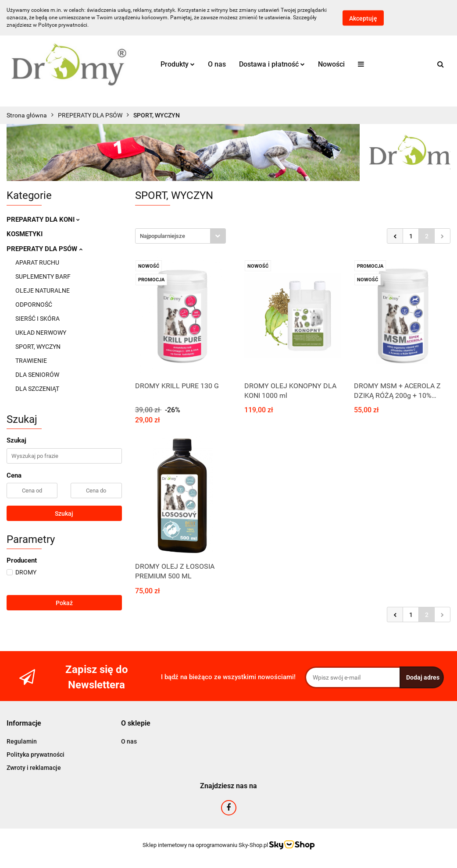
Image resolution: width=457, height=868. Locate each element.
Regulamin (22, 741)
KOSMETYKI (25, 234)
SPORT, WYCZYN (38, 347)
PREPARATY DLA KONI (43, 220)
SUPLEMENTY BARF (43, 276)
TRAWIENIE (31, 361)
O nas (217, 64)
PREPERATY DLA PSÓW (45, 249)
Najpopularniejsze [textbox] (162, 236)
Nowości (331, 64)
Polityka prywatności (36, 755)
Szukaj (64, 514)
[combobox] (180, 236)
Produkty (178, 64)
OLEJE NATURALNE (43, 291)
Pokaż (64, 603)
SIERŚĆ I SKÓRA (37, 319)
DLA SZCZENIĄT (37, 389)
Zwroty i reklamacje (34, 768)
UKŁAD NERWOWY (41, 333)
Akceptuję (363, 18)
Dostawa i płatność (272, 64)
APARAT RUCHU (37, 262)
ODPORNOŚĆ (34, 305)
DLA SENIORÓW (37, 375)
